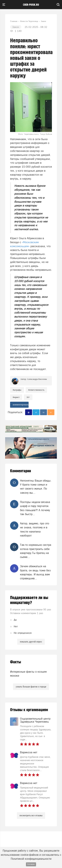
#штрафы (17, 390)
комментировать (21, 405)
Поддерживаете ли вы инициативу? (29, 600)
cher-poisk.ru (31, 5)
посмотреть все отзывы (31, 815)
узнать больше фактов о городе (31, 687)
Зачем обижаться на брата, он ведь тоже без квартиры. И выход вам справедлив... (35, 572)
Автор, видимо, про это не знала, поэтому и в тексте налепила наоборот (35, 529)
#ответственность (36, 390)
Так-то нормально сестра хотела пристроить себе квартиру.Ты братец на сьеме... (36, 551)
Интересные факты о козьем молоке (28, 674)
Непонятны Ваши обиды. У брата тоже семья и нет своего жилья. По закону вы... (36, 487)
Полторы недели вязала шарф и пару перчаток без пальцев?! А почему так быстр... (35, 508)
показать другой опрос (31, 642)
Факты (16, 662)
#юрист (16, 397)
